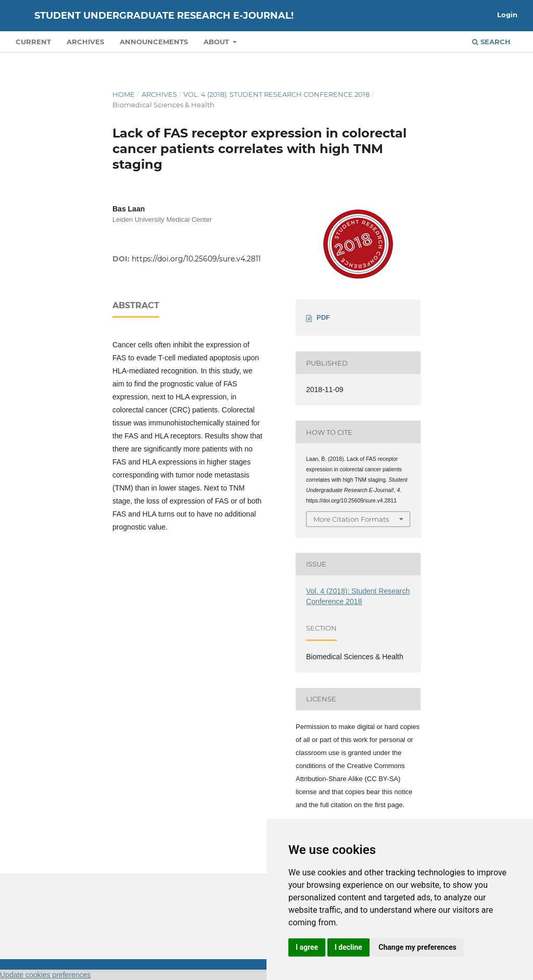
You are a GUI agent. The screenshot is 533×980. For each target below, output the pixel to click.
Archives (85, 42)
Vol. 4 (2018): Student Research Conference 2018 (276, 94)
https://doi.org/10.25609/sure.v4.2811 (196, 259)
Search (491, 42)
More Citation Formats (351, 519)
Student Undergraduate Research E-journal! (164, 16)
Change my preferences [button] (417, 947)
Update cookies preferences (45, 975)
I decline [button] (348, 947)
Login (507, 15)
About (217, 42)
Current (33, 42)
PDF (323, 317)
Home (124, 94)
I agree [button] (307, 947)
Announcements (154, 42)
